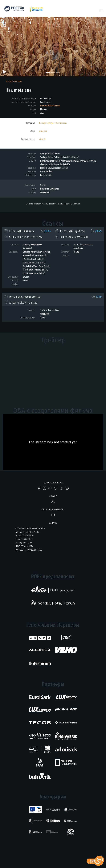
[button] (8, 47)
